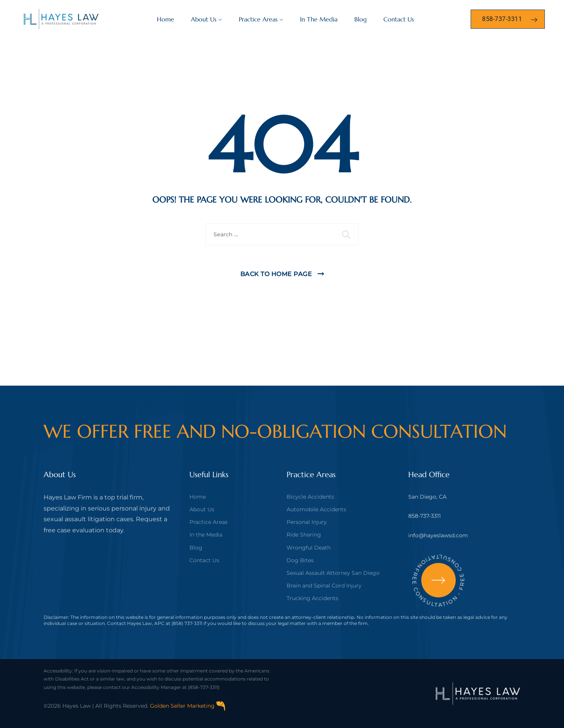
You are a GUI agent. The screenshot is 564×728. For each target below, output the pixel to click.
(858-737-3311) (204, 687)
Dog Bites (300, 560)
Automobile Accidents (316, 509)
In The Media (319, 19)
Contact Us (399, 19)
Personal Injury (307, 522)
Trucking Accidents (312, 598)
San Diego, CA (427, 497)
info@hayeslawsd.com (438, 535)
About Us (204, 19)
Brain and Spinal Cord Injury (324, 586)
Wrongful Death (309, 548)
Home (165, 19)
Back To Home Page (276, 274)
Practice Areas (258, 19)
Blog (360, 19)
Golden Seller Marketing (188, 706)
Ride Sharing (304, 535)
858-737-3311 (425, 516)
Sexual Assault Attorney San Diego (333, 573)
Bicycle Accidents (310, 497)
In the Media (206, 535)
